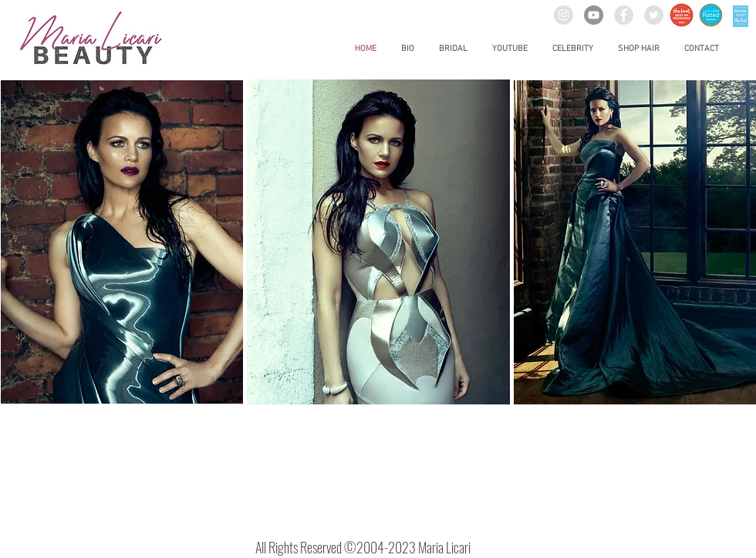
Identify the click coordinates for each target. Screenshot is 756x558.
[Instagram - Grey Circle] (564, 15)
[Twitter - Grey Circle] (654, 15)
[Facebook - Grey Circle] (624, 15)
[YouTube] (594, 15)
